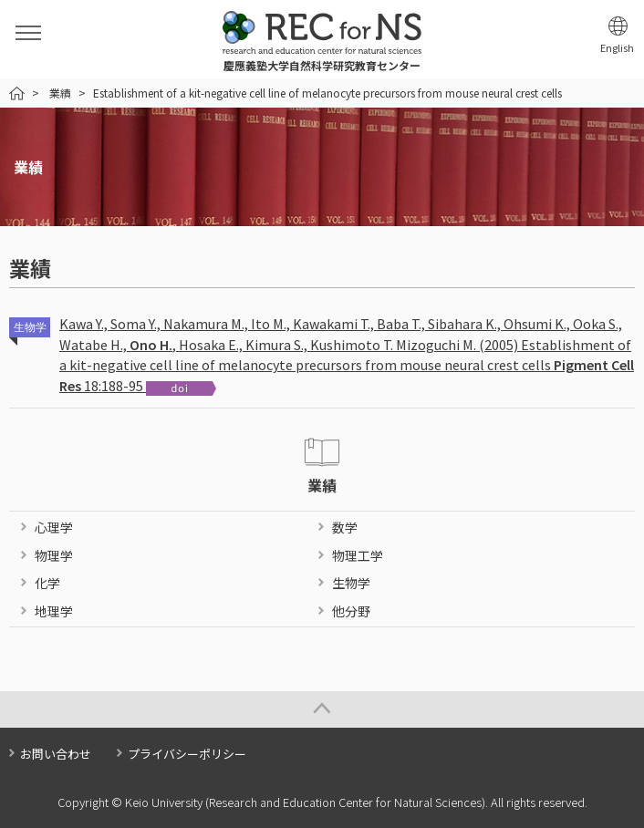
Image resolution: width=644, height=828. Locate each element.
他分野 (351, 611)
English (617, 48)
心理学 (54, 527)
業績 (60, 93)
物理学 (54, 555)
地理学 (54, 611)
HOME (17, 93)
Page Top (322, 709)
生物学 (351, 583)
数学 (345, 527)
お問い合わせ (56, 754)
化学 (47, 583)
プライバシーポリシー (187, 754)
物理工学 (358, 555)
